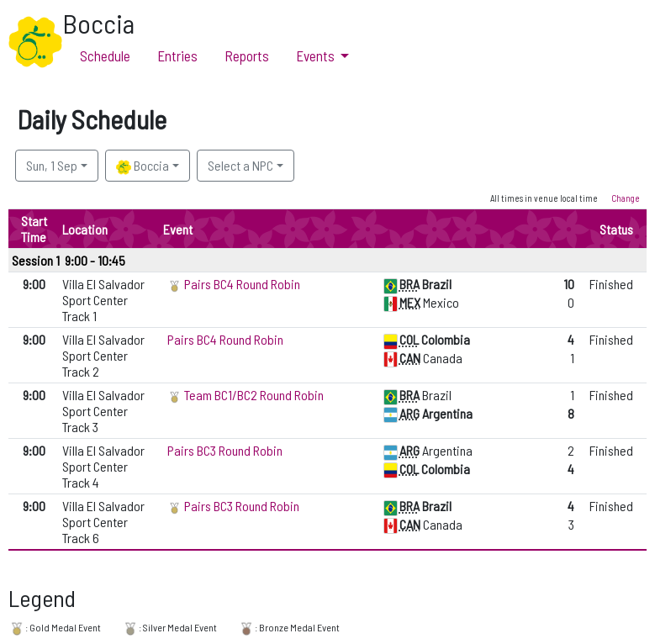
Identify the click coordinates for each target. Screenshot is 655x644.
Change (626, 198)
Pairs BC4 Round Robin (242, 284)
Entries (177, 55)
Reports (247, 55)
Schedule (105, 55)
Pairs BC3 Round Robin (225, 450)
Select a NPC (240, 165)
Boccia (143, 166)
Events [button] (317, 55)
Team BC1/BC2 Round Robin (254, 395)
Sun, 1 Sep (52, 165)
